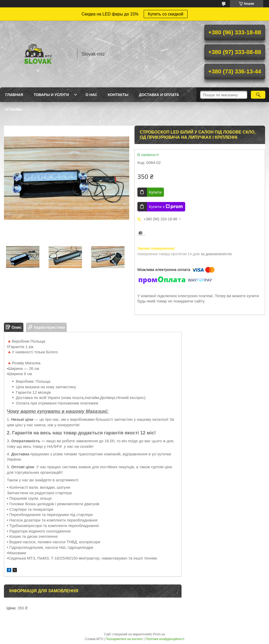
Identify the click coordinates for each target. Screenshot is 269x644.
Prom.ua (159, 634)
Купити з (166, 207)
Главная (14, 95)
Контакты (118, 95)
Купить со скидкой (166, 14)
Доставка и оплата (159, 95)
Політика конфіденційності (165, 639)
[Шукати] (258, 95)
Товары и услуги (51, 95)
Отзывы (14, 109)
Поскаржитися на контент (124, 639)
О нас (91, 95)
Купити (155, 192)
